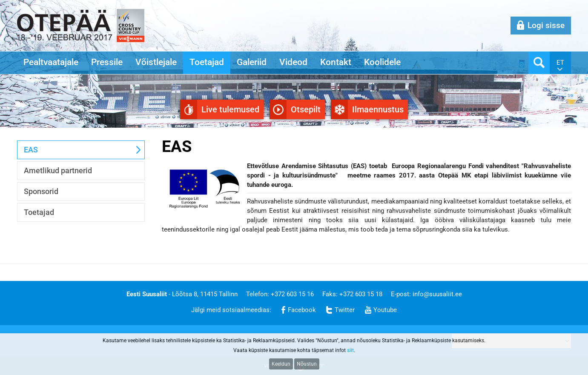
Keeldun (281, 364)
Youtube (385, 310)
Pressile (107, 62)
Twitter (345, 310)
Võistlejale (156, 62)
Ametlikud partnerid (58, 170)
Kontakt (336, 62)
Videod (293, 62)
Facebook (302, 310)
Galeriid (252, 62)
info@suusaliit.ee (437, 294)
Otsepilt (306, 109)
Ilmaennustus (378, 109)
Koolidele (382, 62)
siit (350, 350)
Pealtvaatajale (51, 62)
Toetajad (207, 62)
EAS (31, 150)
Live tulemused (230, 109)
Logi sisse (546, 25)
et (560, 63)
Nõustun (307, 364)
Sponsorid (41, 191)
